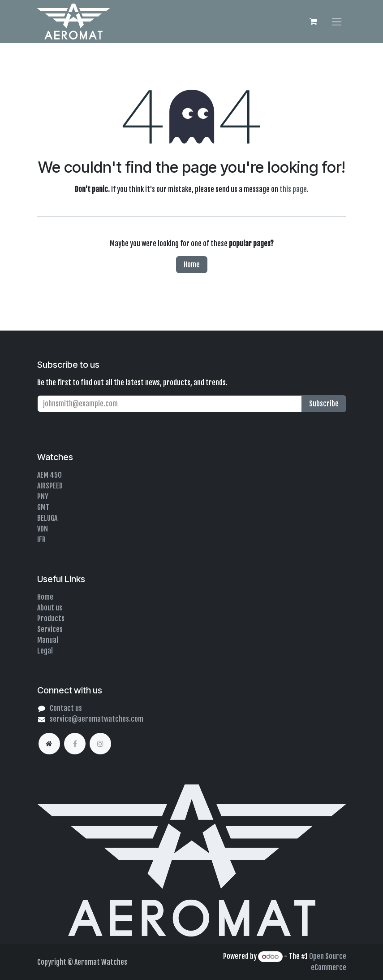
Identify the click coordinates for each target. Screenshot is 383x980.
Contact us (66, 708)
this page (293, 189)
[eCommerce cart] (314, 22)
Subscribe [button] (324, 404)
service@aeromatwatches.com (97, 719)
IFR (41, 540)
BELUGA (47, 518)
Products (51, 618)
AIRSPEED (50, 486)
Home (192, 265)
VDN (43, 529)
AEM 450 (49, 475)
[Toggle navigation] (337, 21)
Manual (48, 640)
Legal (45, 651)
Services (50, 629)
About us (50, 608)
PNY (43, 497)
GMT (43, 507)
